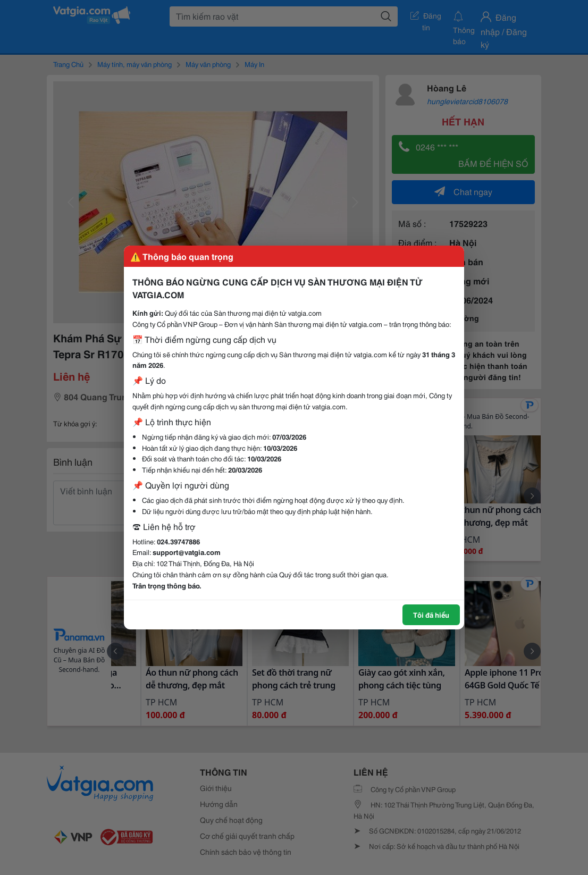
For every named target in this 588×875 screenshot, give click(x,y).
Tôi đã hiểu (431, 615)
